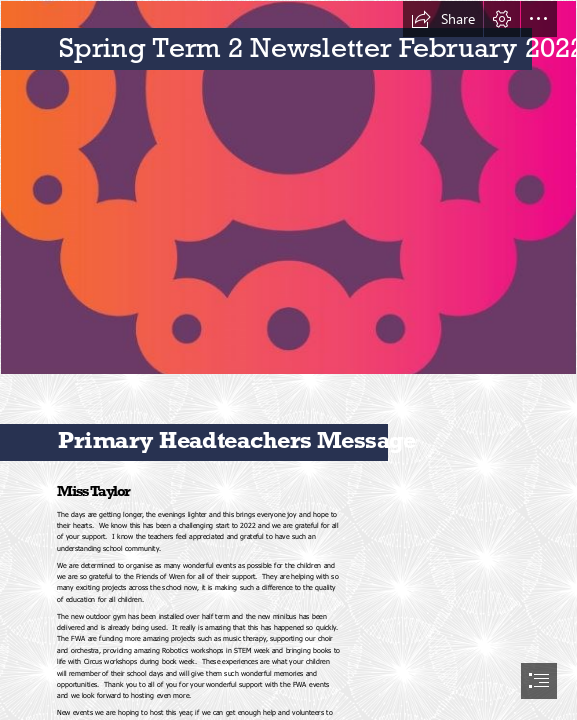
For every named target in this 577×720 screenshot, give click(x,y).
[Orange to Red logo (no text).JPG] (288, 187)
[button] (443, 19)
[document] (288, 360)
